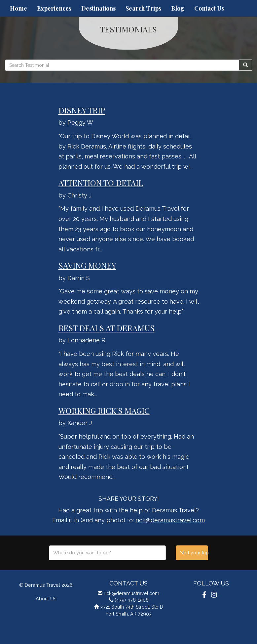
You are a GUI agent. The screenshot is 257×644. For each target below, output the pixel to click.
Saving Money (87, 265)
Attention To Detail (101, 183)
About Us (46, 599)
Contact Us (209, 8)
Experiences (54, 8)
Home (18, 8)
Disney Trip (82, 110)
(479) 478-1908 (132, 600)
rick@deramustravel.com (170, 520)
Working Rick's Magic (104, 410)
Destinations (98, 8)
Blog (178, 8)
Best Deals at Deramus (107, 328)
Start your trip (194, 553)
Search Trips (143, 8)
